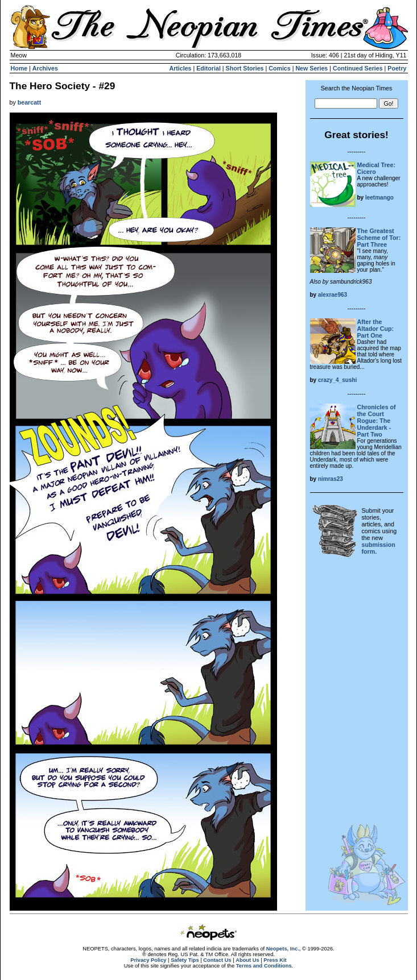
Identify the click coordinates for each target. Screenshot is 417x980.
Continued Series (358, 68)
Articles (180, 68)
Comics (280, 68)
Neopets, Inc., (284, 949)
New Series (311, 68)
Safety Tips (185, 960)
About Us (247, 960)
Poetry (397, 68)
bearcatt (29, 102)
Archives (45, 68)
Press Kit (275, 960)
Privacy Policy (148, 960)
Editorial (208, 68)
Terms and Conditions (264, 966)
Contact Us (217, 960)
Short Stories (245, 68)
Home (19, 68)
